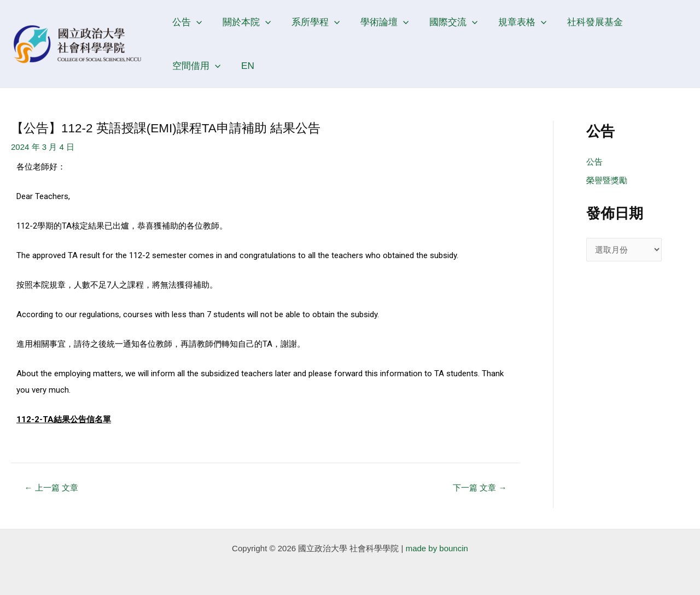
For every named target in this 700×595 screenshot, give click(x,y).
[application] (195, 22)
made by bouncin (437, 548)
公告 (186, 22)
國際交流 (446, 22)
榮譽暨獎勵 (607, 180)
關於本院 (244, 22)
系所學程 (311, 22)
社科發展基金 (584, 22)
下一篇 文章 (480, 488)
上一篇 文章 (51, 488)
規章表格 (512, 22)
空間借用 (655, 22)
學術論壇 (378, 22)
